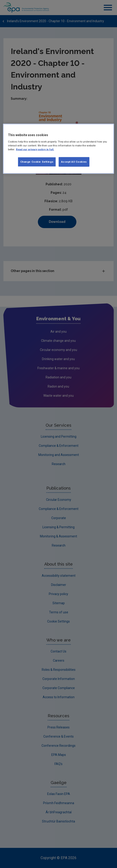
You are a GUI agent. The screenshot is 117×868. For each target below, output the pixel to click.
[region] (58, 149)
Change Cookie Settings (37, 162)
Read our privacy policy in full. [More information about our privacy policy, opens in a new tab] (35, 149)
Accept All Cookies (74, 162)
